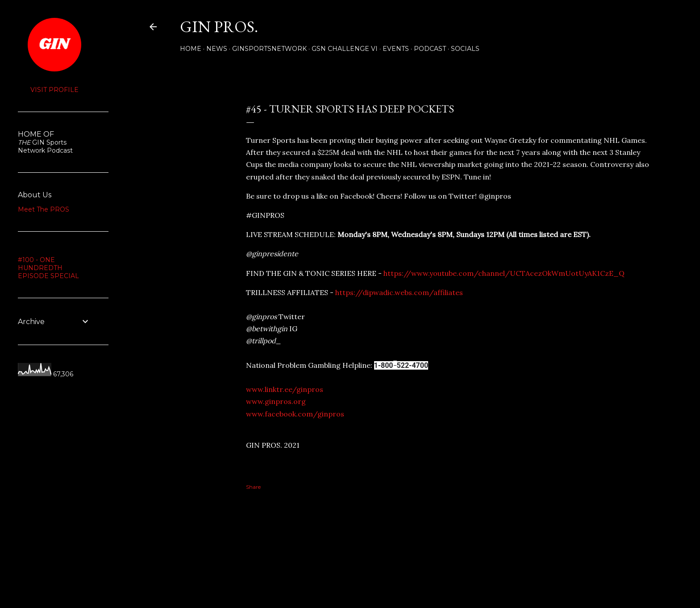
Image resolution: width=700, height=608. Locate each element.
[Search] (647, 27)
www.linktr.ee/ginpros (285, 389)
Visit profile (54, 90)
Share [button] (157, 92)
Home (191, 49)
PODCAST (430, 49)
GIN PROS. (219, 27)
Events (396, 49)
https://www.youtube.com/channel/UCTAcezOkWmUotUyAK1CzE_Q (504, 273)
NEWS (217, 49)
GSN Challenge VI (345, 49)
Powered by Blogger (404, 566)
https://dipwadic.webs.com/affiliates (399, 292)
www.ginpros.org (276, 401)
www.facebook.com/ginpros (295, 414)
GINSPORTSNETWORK (269, 49)
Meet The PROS (44, 209)
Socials (465, 49)
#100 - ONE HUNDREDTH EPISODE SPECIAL (48, 268)
